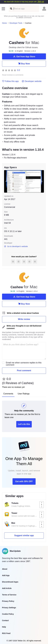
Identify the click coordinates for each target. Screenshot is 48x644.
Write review (24, 319)
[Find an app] (11, 9)
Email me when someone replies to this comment (24, 364)
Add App (6, 575)
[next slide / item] (42, 181)
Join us (41, 1)
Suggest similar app (24, 535)
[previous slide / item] (6, 181)
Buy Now (24, 64)
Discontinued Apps (10, 582)
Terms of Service (9, 595)
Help (4, 627)
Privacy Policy (8, 601)
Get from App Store (24, 56)
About (5, 569)
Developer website (32, 81)
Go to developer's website (16, 246)
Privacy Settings (9, 608)
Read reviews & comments (13, 75)
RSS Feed (6, 633)
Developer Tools (16, 23)
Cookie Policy (8, 614)
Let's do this (24, 424)
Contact (5, 620)
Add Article (7, 588)
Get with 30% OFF (24, 481)
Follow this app (10, 81)
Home (4, 23)
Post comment (24, 371)
